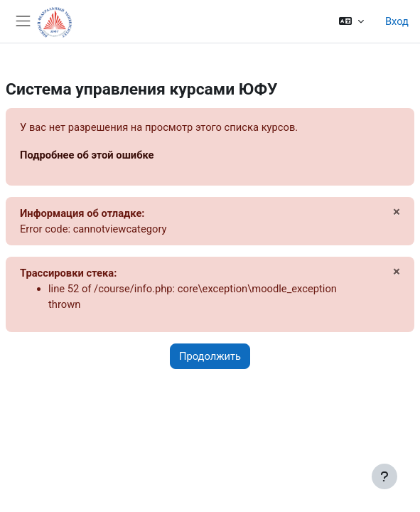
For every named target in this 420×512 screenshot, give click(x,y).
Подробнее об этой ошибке (87, 155)
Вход (397, 21)
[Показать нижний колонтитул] (384, 476)
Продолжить (210, 356)
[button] (351, 21)
